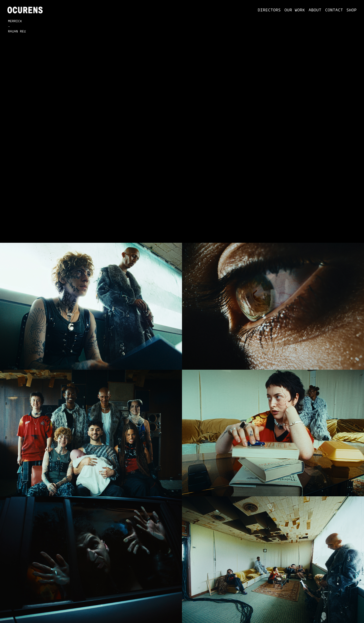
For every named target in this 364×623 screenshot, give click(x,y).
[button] (267, 10)
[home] (25, 10)
